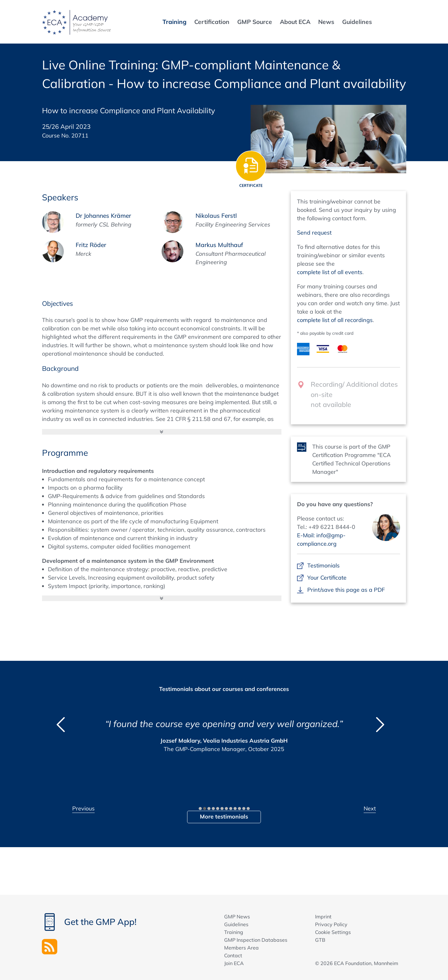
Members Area (241, 948)
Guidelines (236, 924)
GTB (320, 940)
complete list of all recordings (335, 320)
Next (370, 808)
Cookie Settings (333, 932)
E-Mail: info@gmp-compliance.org (321, 539)
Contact (233, 955)
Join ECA (234, 963)
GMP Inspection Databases (256, 940)
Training (234, 932)
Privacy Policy (331, 924)
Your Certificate (327, 578)
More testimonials (224, 817)
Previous (83, 808)
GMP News (237, 917)
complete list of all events (330, 272)
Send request (314, 233)
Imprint (323, 917)
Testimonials (324, 565)
